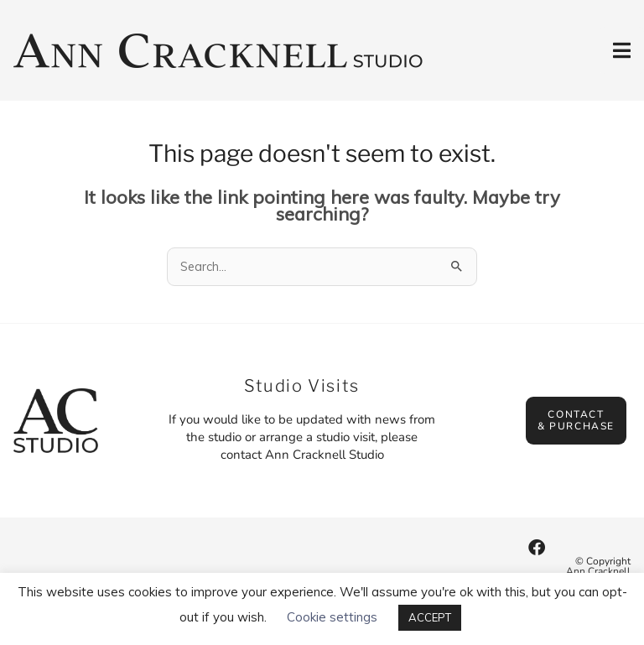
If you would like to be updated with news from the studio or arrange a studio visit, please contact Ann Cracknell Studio (302, 437)
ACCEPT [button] (430, 617)
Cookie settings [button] (332, 617)
